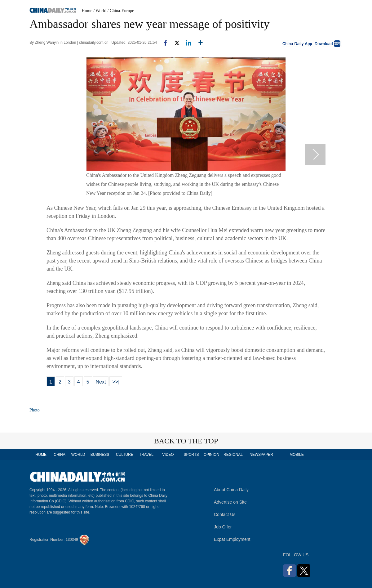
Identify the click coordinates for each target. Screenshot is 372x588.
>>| (116, 382)
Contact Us (225, 514)
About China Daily (231, 490)
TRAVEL (146, 455)
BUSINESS (100, 455)
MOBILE (297, 455)
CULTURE (125, 455)
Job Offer (223, 527)
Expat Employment (232, 539)
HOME (41, 455)
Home (87, 11)
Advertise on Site (230, 502)
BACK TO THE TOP (186, 441)
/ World (100, 11)
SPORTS (191, 455)
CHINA (59, 455)
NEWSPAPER (261, 455)
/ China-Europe (121, 11)
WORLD (78, 455)
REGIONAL (233, 455)
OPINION (212, 455)
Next (101, 382)
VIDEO (168, 455)
